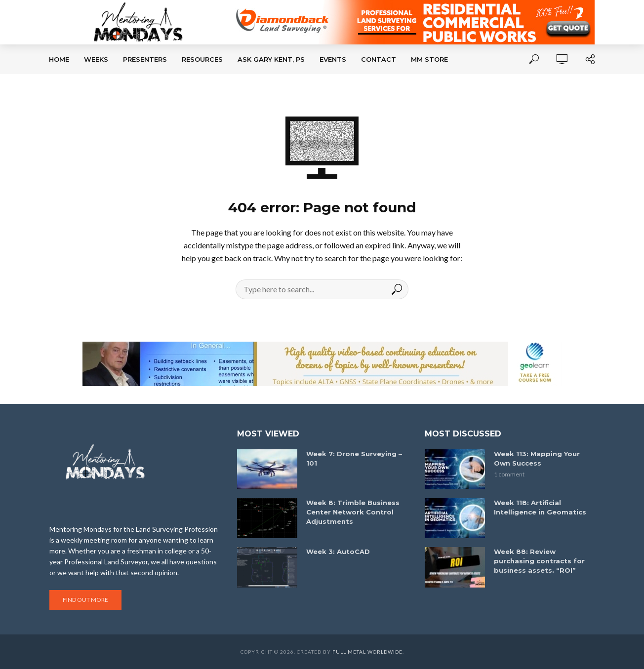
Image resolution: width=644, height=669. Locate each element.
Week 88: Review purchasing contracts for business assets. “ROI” (539, 561)
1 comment (509, 474)
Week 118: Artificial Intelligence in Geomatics (540, 507)
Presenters (145, 59)
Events (333, 59)
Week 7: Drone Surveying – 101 (354, 458)
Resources (202, 59)
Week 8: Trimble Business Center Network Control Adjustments (353, 512)
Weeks (96, 59)
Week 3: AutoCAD (338, 551)
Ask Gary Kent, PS (271, 59)
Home (59, 59)
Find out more (85, 600)
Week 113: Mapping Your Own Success (537, 458)
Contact (379, 59)
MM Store (429, 59)
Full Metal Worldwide (367, 652)
